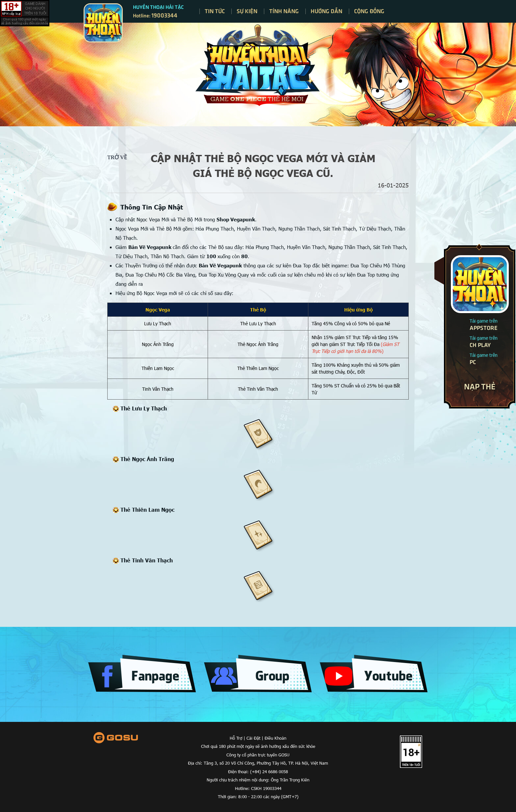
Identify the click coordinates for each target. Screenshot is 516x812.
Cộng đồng (369, 11)
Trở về (117, 157)
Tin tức (215, 11)
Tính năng (284, 11)
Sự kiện (247, 11)
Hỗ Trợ (236, 738)
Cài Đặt (253, 738)
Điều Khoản (275, 738)
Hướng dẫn (326, 11)
